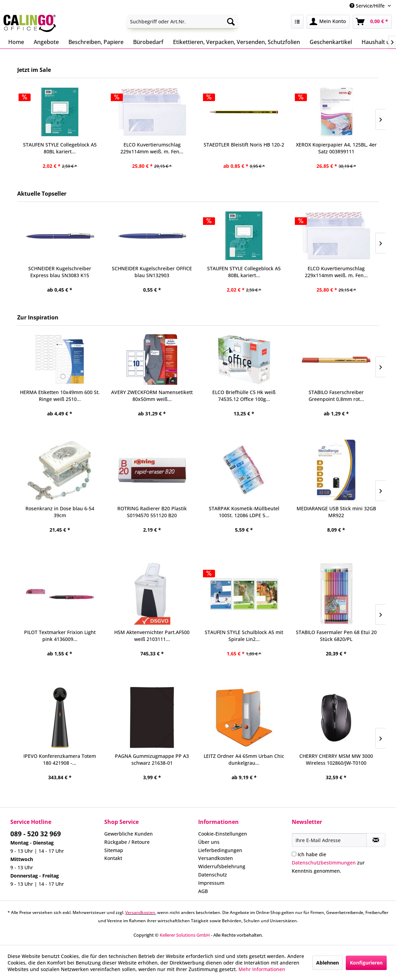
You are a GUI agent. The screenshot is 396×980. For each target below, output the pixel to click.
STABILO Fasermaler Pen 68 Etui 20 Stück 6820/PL (336, 636)
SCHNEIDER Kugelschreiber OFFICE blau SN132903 (152, 272)
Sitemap (114, 850)
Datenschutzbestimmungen (324, 863)
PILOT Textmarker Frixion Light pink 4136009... (60, 636)
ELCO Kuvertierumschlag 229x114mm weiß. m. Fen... (336, 272)
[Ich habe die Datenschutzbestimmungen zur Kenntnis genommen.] (294, 854)
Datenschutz (213, 875)
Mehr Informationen (262, 969)
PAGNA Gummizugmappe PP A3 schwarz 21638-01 (152, 759)
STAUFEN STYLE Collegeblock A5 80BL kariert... (244, 272)
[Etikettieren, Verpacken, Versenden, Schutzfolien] (237, 42)
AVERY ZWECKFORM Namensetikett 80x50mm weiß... (152, 396)
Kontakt (113, 858)
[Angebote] (46, 42)
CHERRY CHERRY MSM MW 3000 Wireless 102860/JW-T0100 (336, 759)
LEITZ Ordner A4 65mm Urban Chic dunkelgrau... (244, 759)
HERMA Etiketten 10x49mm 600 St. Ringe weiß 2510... (60, 396)
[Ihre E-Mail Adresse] (329, 840)
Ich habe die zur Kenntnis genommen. (328, 863)
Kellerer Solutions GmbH (185, 935)
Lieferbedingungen (220, 850)
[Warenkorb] (372, 22)
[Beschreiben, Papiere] (96, 42)
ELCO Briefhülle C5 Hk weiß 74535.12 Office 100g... (244, 396)
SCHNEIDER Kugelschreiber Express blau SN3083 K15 (60, 272)
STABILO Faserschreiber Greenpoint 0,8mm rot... (336, 396)
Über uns (209, 842)
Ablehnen (328, 963)
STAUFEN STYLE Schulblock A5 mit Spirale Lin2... (244, 636)
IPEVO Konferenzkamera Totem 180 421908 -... (60, 759)
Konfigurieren (366, 963)
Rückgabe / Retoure (127, 842)
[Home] (16, 42)
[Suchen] (231, 22)
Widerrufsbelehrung (222, 866)
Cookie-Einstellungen (223, 834)
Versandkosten (216, 858)
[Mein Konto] (328, 22)
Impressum (211, 883)
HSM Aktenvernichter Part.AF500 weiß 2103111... (152, 636)
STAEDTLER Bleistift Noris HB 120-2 (244, 145)
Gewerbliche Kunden (129, 834)
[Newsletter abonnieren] (376, 840)
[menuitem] (182, 22)
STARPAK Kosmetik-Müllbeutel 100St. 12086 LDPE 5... (244, 512)
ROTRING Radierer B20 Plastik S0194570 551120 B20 (152, 512)
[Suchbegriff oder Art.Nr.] (182, 22)
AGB (203, 891)
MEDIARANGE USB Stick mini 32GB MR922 (336, 512)
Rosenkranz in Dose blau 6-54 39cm (60, 512)
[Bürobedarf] (148, 42)
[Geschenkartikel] (331, 42)
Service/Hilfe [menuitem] (368, 6)
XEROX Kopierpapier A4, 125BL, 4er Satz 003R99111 (336, 148)
